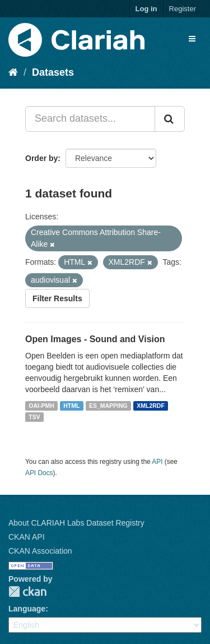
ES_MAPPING (108, 406)
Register (183, 9)
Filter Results (57, 298)
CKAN (27, 592)
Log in (146, 9)
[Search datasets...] (90, 119)
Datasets (53, 72)
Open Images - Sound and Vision (95, 339)
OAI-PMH (41, 406)
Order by (41, 158)
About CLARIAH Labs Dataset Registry (76, 523)
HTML (71, 406)
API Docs (39, 473)
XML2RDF (151, 406)
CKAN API (27, 537)
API (157, 462)
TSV (34, 417)
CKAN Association (40, 551)
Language (27, 609)
